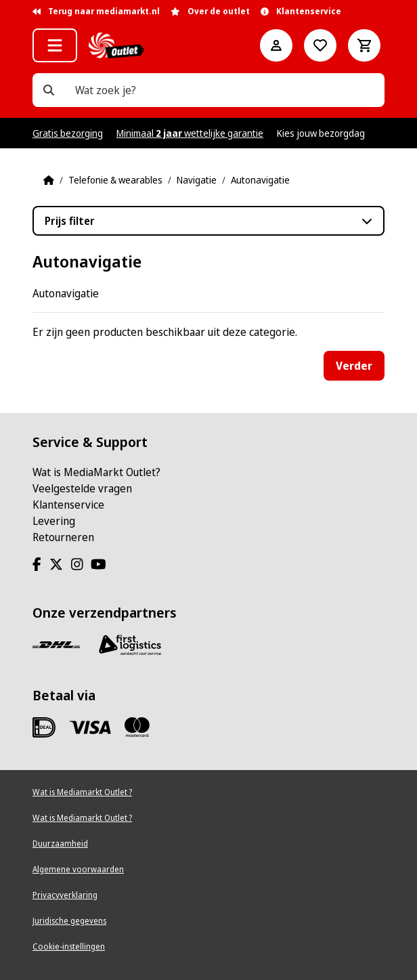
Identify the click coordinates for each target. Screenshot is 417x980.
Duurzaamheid (60, 844)
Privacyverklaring (65, 895)
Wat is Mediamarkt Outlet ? (82, 792)
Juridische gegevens (69, 921)
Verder (354, 366)
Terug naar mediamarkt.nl (96, 11)
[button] (55, 45)
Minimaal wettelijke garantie (190, 133)
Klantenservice (68, 505)
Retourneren (63, 537)
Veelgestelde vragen (82, 488)
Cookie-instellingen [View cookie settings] (69, 946)
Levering (54, 521)
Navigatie (197, 180)
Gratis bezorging (68, 133)
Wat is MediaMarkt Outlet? (96, 472)
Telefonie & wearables (115, 180)
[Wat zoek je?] (49, 90)
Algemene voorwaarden (78, 869)
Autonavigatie (260, 180)
